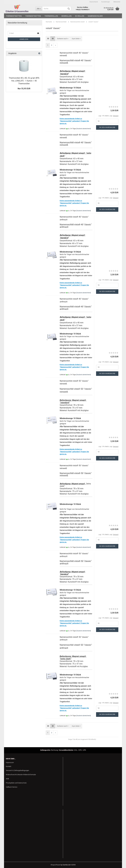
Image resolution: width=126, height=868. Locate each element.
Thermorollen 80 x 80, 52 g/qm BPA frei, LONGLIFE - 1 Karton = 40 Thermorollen (24, 81)
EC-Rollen (80, 16)
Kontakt (9, 766)
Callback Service (12, 787)
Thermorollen (51, 16)
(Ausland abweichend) (83, 129)
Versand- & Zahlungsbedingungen (17, 770)
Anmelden (24, 39)
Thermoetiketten (14, 16)
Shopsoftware (55, 865)
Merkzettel (117, 2)
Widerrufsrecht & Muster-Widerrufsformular (21, 775)
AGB (7, 779)
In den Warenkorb (107, 127)
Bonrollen (67, 16)
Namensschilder (95, 16)
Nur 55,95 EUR (24, 89)
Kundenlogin (106, 2)
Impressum (10, 762)
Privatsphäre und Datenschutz (16, 783)
